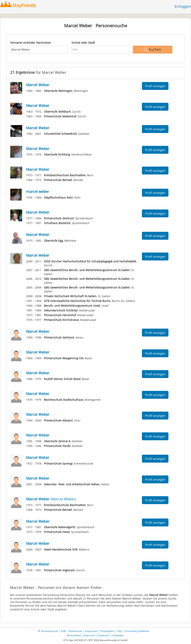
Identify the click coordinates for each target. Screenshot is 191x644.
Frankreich (104, 635)
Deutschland (74, 635)
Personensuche (49, 631)
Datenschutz (75, 631)
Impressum (91, 631)
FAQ (119, 631)
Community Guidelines (137, 631)
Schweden (118, 635)
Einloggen (183, 6)
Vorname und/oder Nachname (30, 43)
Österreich (89, 635)
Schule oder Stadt (83, 43)
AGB (63, 631)
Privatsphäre (107, 631)
